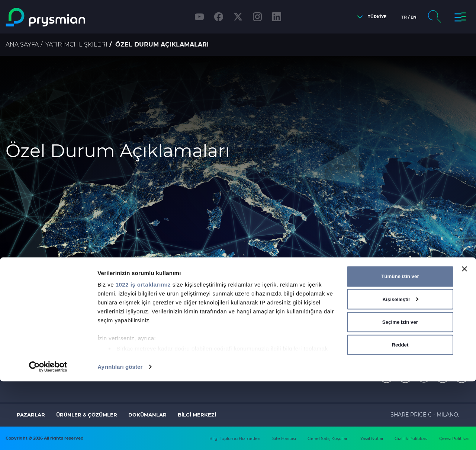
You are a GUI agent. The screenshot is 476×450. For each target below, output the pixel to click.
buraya (243, 307)
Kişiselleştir (400, 368)
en (414, 17)
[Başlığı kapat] (464, 338)
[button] (370, 17)
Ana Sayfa (22, 44)
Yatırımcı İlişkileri (76, 44)
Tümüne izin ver (400, 345)
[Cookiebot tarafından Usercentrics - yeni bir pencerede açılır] (48, 435)
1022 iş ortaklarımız (143, 353)
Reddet (400, 413)
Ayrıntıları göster (120, 435)
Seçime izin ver (400, 391)
